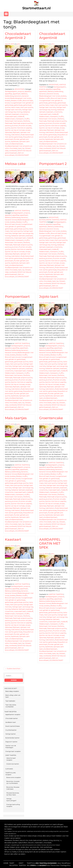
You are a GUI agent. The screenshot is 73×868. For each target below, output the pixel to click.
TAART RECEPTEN (10, 712)
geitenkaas (18, 105)
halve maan (15, 107)
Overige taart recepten (13, 751)
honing (19, 112)
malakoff (21, 116)
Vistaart (28, 148)
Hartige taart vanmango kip (23, 233)
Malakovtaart (10, 119)
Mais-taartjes (16, 418)
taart (20, 148)
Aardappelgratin (11, 91)
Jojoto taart (49, 297)
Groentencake (51, 418)
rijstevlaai (8, 132)
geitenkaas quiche (21, 229)
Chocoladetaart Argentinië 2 (18, 36)
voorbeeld (13, 151)
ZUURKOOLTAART (22, 155)
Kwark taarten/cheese (13, 726)
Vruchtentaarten (11, 730)
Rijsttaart (16, 132)
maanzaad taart (11, 116)
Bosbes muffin (17, 101)
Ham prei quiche (27, 107)
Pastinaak (9, 123)
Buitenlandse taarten (12, 738)
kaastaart (15, 114)
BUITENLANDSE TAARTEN (49, 220)
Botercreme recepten (14, 777)
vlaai (7, 151)
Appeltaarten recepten (13, 715)
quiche (8, 128)
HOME (6, 863)
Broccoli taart (28, 101)
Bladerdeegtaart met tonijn (21, 98)
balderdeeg (9, 96)
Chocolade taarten (12, 718)
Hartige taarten (11, 734)
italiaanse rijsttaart (18, 236)
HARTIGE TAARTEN (22, 211)
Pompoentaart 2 (53, 164)
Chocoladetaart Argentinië (52, 36)
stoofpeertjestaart (16, 144)
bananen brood (53, 94)
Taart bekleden (10, 701)
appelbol (28, 91)
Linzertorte (24, 114)
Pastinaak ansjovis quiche (23, 123)
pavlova (8, 126)
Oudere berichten (14, 669)
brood (7, 103)
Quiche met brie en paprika (21, 128)
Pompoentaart (17, 297)
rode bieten (16, 135)
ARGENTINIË (19, 89)
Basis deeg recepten (12, 691)
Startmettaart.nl (36, 8)
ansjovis (21, 91)
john (19, 44)
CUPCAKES (9, 769)
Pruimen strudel (25, 126)
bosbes (8, 101)
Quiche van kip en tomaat (15, 130)
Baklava (24, 94)
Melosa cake (15, 164)
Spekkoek (15, 142)
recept (28, 130)
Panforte (27, 121)
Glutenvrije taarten (13, 764)
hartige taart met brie (13, 110)
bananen (18, 96)
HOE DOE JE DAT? (11, 688)
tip (23, 148)
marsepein (20, 119)
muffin (27, 119)
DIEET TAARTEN (11, 755)
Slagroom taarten (11, 742)
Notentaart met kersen (14, 121)
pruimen (15, 126)
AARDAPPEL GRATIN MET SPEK (50, 543)
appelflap (9, 94)
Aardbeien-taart (11, 722)
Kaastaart (13, 539)
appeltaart (17, 94)
